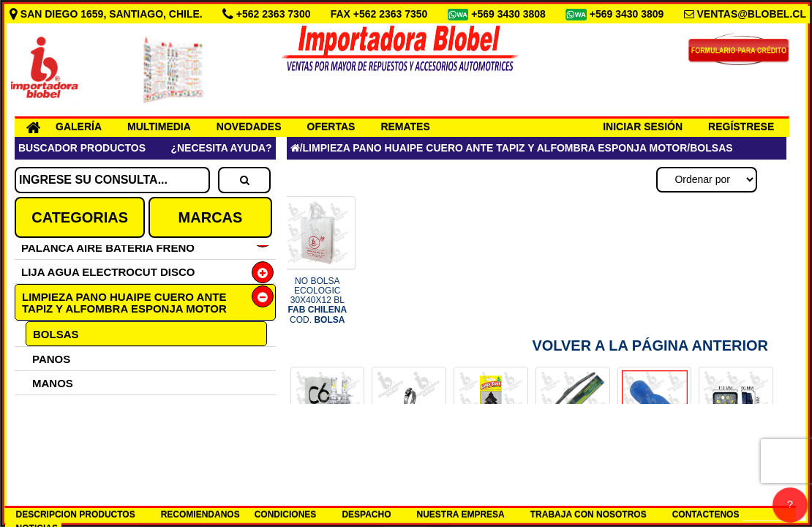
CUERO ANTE (68, 431)
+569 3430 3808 (510, 14)
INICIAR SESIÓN (643, 127)
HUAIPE (53, 456)
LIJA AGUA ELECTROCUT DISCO (108, 272)
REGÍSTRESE (741, 127)
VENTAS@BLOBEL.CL (751, 14)
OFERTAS (331, 127)
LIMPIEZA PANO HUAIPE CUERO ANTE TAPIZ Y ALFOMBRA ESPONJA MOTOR (124, 303)
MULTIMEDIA (159, 127)
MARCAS (211, 217)
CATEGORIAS (80, 217)
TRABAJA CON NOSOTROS (589, 515)
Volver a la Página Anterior (650, 345)
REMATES (405, 127)
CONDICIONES (286, 515)
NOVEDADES (249, 127)
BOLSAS (56, 334)
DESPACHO (366, 515)
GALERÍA (79, 127)
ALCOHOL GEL (72, 407)
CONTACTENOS (706, 515)
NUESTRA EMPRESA (461, 515)
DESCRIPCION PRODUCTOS (76, 515)
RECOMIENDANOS (200, 515)
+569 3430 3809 (628, 14)
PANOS (51, 359)
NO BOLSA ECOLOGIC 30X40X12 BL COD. (317, 300)
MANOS (53, 383)
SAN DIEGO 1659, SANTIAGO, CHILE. (108, 14)
